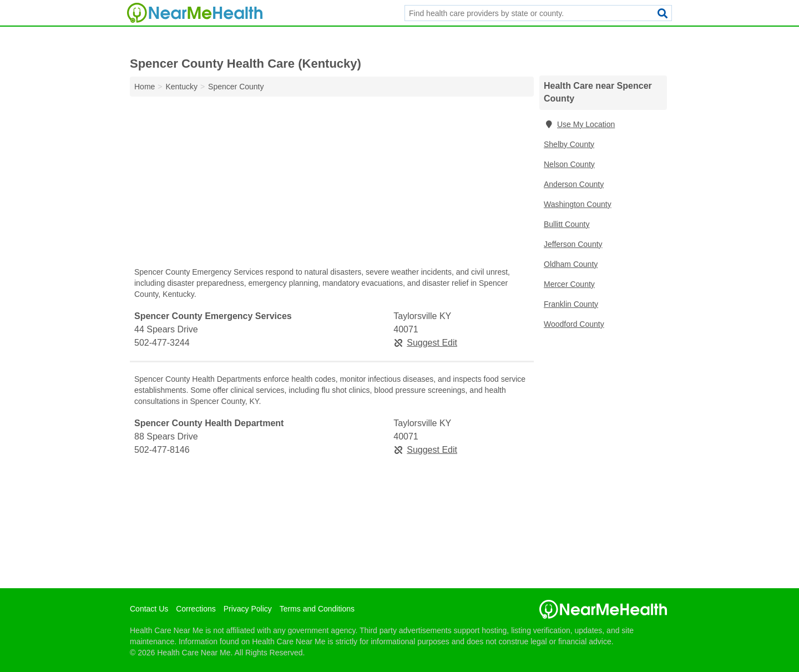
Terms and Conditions (317, 609)
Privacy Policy (248, 609)
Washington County (578, 204)
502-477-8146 (162, 450)
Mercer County (569, 284)
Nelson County (569, 164)
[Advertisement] (332, 184)
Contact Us (149, 609)
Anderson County (574, 184)
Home (145, 87)
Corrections (196, 609)
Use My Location (579, 124)
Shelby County (569, 144)
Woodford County (574, 324)
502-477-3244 (162, 343)
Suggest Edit (425, 343)
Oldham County (571, 264)
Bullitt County (567, 224)
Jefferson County (573, 244)
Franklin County (571, 304)
